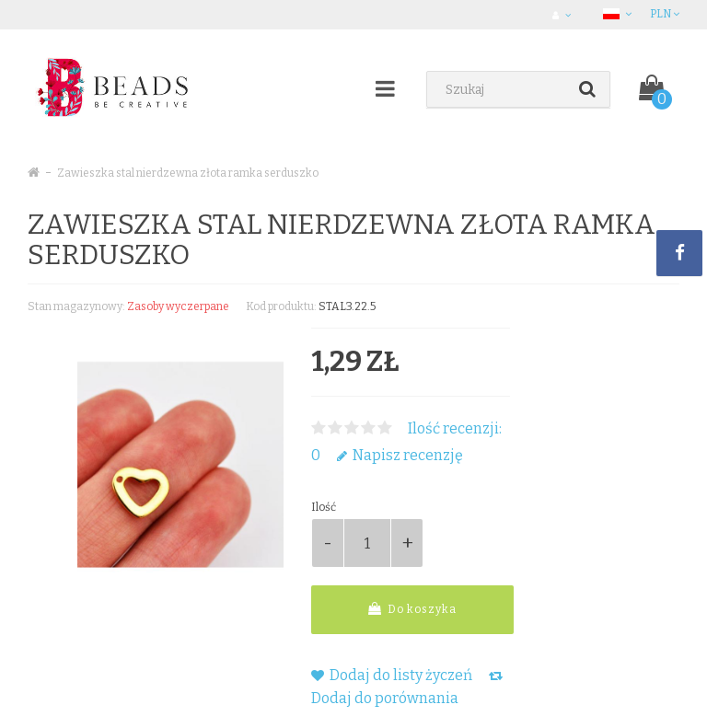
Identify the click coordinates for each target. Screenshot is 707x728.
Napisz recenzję (400, 455)
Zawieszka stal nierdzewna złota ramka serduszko (188, 173)
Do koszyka (412, 609)
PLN (665, 14)
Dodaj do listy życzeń (392, 675)
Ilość (324, 507)
